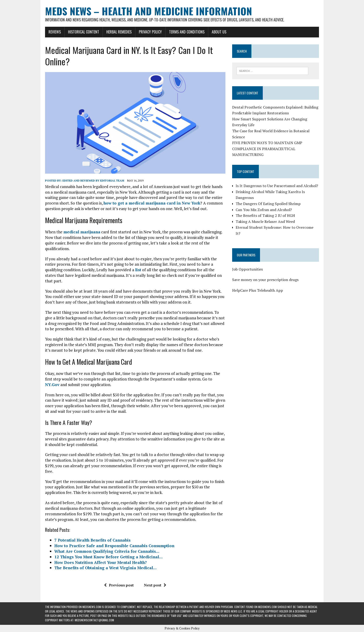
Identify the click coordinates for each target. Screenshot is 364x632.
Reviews (55, 32)
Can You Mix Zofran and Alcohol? (264, 210)
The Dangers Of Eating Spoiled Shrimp (268, 204)
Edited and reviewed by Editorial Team (93, 180)
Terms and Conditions (187, 32)
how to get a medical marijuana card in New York (152, 203)
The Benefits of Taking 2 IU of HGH (265, 215)
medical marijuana (82, 232)
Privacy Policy (150, 32)
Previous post (119, 585)
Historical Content (84, 32)
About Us (219, 32)
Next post (155, 585)
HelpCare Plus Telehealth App (258, 290)
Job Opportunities (247, 269)
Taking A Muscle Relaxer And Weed (265, 222)
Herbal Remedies (119, 32)
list (138, 270)
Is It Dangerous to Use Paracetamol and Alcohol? (277, 186)
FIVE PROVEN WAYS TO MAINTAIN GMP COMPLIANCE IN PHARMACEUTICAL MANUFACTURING (267, 149)
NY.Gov (52, 385)
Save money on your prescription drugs (265, 280)
